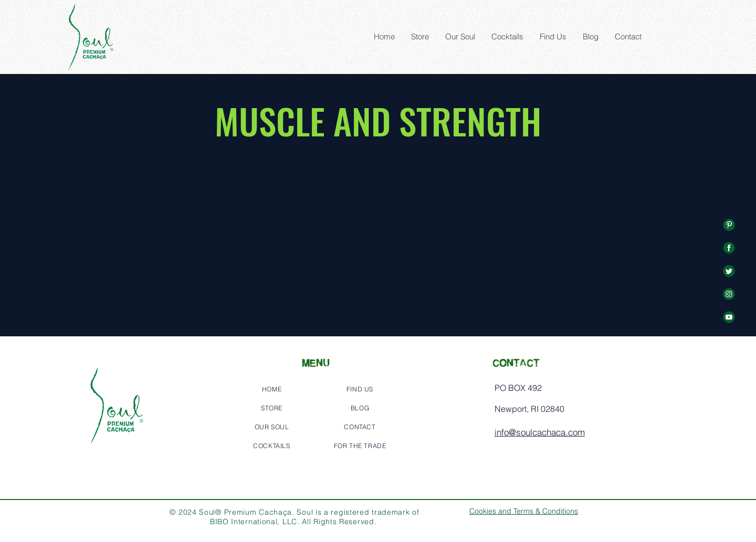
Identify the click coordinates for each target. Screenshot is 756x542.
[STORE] (271, 408)
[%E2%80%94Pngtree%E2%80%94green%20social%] (729, 225)
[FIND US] (360, 389)
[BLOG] (360, 408)
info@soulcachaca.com (540, 432)
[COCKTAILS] (271, 445)
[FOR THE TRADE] (360, 445)
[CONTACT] (360, 427)
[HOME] (271, 389)
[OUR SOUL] (271, 427)
